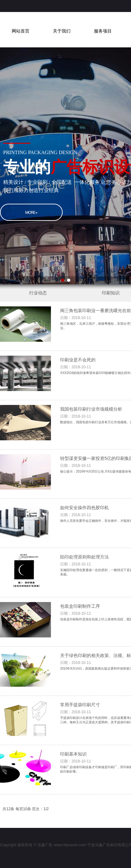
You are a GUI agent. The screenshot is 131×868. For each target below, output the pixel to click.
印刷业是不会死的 (78, 360)
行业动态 (38, 293)
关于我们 (62, 31)
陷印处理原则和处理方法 (84, 557)
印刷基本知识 (73, 754)
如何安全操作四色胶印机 (84, 508)
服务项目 (103, 31)
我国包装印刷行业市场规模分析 (91, 409)
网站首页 (21, 31)
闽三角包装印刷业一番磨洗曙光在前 (96, 310)
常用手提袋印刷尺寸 (80, 705)
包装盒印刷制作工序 (80, 606)
